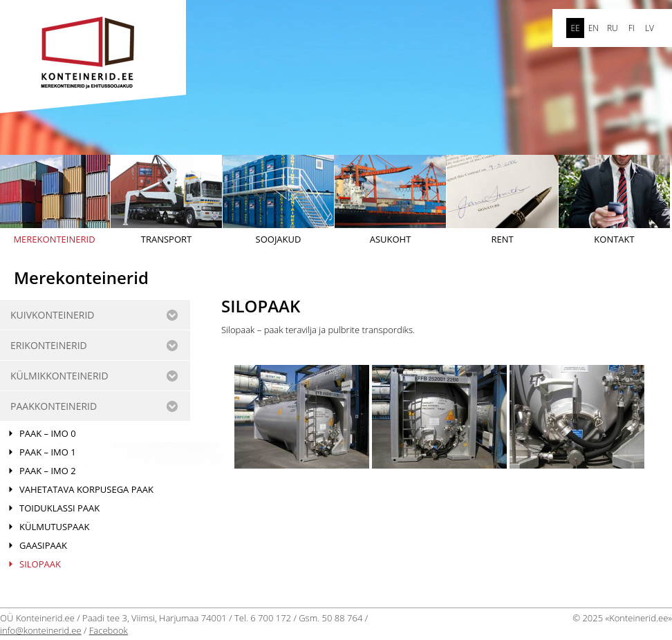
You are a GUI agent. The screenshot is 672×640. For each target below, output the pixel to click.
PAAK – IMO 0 (48, 433)
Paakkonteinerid (54, 406)
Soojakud (278, 200)
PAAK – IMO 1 (48, 452)
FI (632, 28)
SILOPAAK (40, 564)
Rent (502, 200)
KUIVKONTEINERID (52, 315)
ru (613, 28)
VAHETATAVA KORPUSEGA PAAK (86, 489)
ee (575, 28)
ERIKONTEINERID (49, 345)
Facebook (109, 630)
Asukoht (390, 200)
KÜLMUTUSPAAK (54, 527)
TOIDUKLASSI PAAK (59, 508)
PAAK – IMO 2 (48, 471)
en (594, 28)
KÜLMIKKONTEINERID (59, 376)
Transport (166, 200)
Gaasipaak (43, 545)
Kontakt (614, 200)
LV (650, 28)
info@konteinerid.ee (41, 630)
